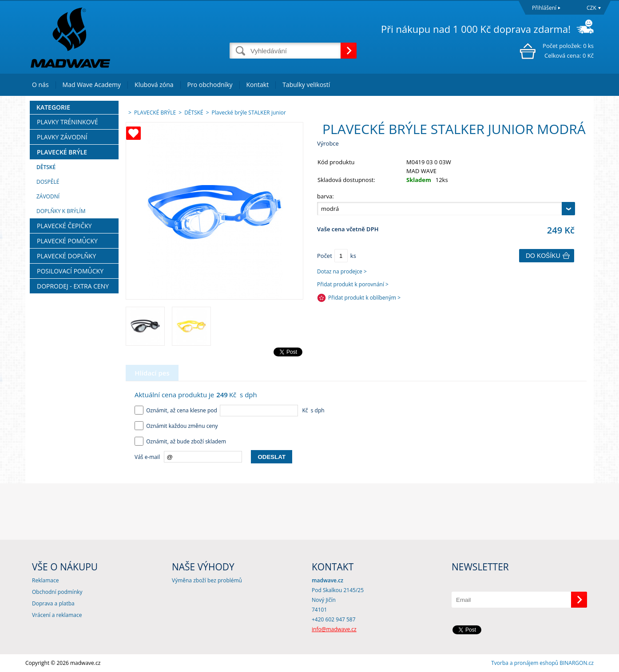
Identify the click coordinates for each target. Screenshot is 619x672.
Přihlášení (544, 8)
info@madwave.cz (334, 629)
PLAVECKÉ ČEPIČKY (64, 226)
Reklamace (45, 580)
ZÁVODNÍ (48, 196)
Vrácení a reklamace (57, 615)
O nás (40, 85)
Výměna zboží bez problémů (207, 580)
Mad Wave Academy (92, 85)
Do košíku (543, 256)
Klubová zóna (154, 85)
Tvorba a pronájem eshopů (525, 663)
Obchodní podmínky (57, 592)
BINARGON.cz (577, 663)
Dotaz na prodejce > (342, 271)
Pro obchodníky (210, 85)
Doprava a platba (53, 603)
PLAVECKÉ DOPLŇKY (66, 256)
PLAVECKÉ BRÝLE (62, 152)
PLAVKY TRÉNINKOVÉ (67, 122)
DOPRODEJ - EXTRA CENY (73, 286)
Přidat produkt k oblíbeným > (364, 298)
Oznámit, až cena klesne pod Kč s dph (230, 410)
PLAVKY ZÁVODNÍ (62, 137)
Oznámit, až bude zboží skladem (180, 441)
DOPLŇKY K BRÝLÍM (61, 211)
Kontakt (258, 85)
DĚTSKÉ (46, 167)
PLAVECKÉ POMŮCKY (67, 241)
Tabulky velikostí (306, 85)
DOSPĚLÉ (48, 182)
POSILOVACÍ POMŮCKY (70, 271)
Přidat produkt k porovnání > (353, 284)
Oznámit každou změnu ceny (176, 426)
